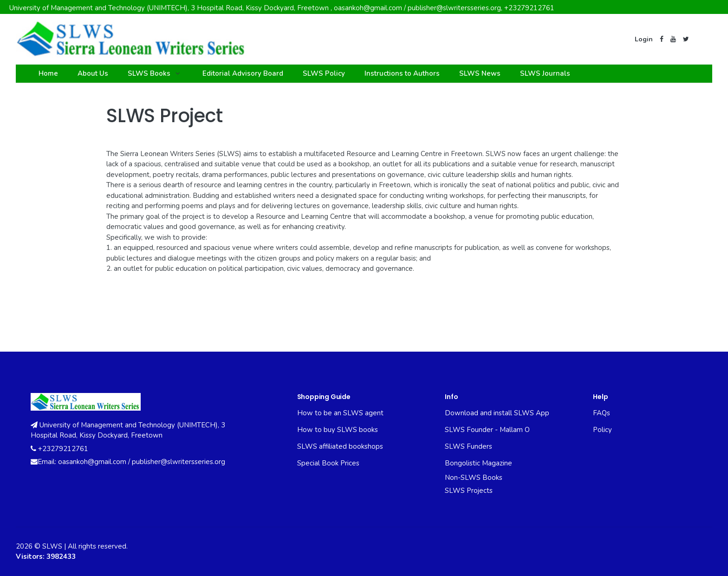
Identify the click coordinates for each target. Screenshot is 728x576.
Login (644, 39)
